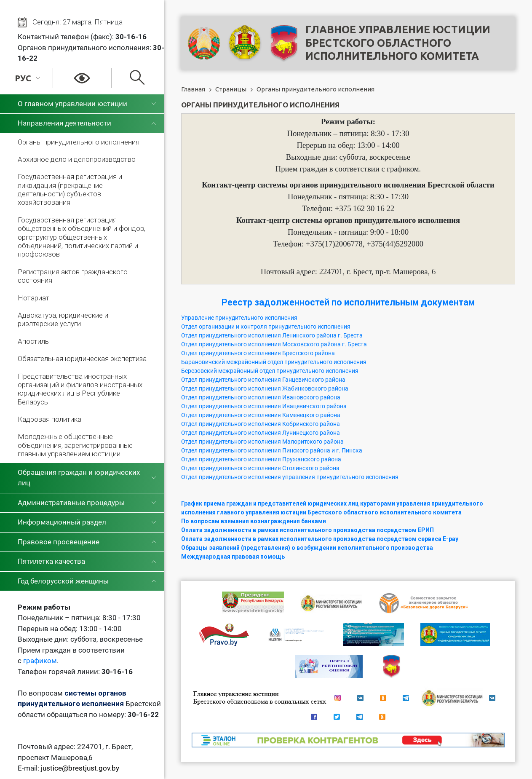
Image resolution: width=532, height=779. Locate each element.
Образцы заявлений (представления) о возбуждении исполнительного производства (307, 548)
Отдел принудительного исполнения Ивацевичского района (264, 406)
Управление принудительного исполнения (239, 318)
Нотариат (33, 298)
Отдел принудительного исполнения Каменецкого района (261, 415)
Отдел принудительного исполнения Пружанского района (261, 459)
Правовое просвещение (59, 542)
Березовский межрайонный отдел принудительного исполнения (270, 371)
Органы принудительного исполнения (79, 142)
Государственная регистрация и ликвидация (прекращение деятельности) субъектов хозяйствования (70, 189)
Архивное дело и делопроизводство (77, 159)
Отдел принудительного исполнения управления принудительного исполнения (290, 477)
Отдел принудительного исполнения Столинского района (260, 468)
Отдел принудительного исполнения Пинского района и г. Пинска (272, 450)
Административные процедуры (71, 503)
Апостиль (33, 341)
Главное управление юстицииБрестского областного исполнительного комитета (398, 43)
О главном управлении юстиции (72, 104)
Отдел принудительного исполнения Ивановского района (261, 397)
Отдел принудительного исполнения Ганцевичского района (263, 380)
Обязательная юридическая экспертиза (82, 359)
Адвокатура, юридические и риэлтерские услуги (63, 319)
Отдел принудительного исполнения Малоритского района (262, 442)
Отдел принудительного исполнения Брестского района (258, 353)
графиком (40, 661)
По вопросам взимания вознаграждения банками (254, 521)
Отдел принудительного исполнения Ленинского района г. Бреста (272, 335)
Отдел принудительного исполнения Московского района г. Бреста (274, 344)
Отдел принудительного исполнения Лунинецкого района (261, 433)
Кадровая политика (49, 419)
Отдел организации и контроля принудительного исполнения (266, 327)
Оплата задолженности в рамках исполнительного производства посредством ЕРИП (307, 530)
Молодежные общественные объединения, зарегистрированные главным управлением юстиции (75, 445)
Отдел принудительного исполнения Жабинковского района (265, 388)
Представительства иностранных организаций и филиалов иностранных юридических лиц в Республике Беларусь (80, 389)
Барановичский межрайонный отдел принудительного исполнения (274, 362)
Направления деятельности (64, 123)
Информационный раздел (62, 522)
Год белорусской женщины (63, 581)
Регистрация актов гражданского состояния (73, 276)
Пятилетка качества (51, 561)
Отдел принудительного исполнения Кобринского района (261, 424)
